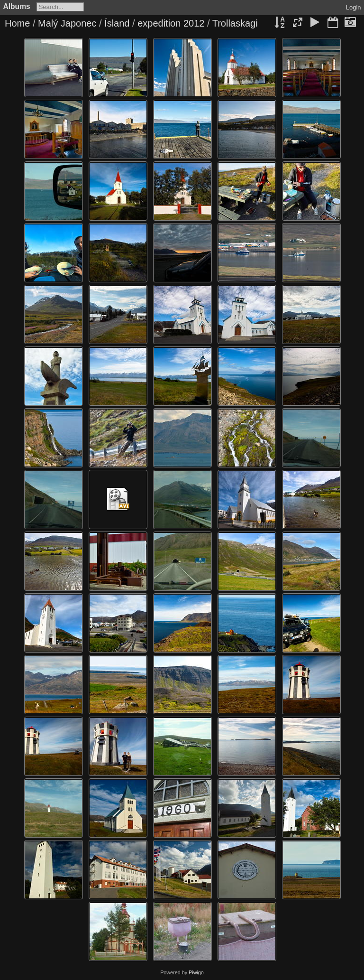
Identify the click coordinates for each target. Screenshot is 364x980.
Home (17, 23)
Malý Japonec (67, 23)
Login (354, 7)
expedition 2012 (171, 23)
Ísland (117, 23)
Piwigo (196, 972)
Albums (17, 6)
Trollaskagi (235, 23)
